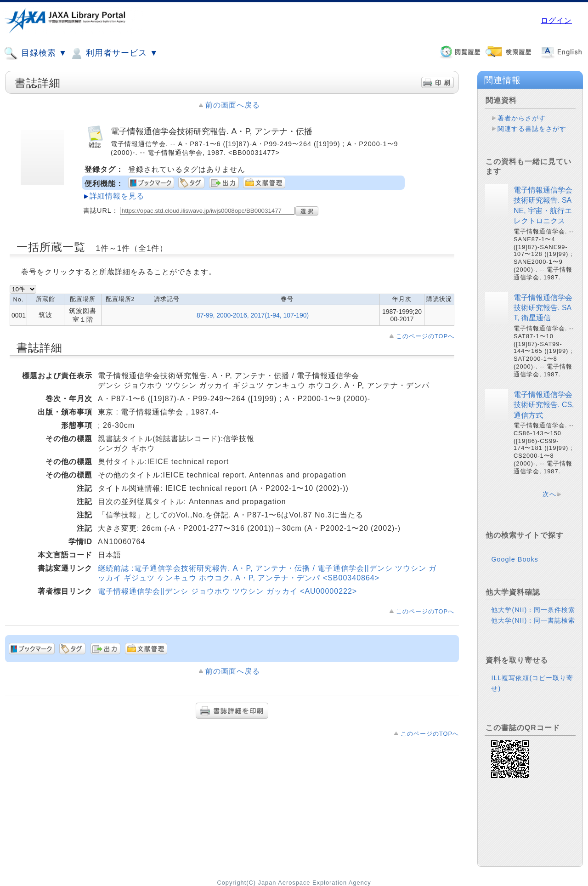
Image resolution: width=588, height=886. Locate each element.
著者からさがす (522, 118)
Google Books (514, 559)
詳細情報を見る (117, 196)
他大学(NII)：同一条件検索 (533, 610)
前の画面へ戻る (233, 105)
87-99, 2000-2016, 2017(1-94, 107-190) (253, 315)
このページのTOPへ (425, 336)
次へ (549, 494)
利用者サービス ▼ (114, 53)
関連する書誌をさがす (532, 129)
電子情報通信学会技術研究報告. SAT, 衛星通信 (543, 308)
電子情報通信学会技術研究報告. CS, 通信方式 (544, 405)
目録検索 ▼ (35, 53)
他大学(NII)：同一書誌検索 (533, 620)
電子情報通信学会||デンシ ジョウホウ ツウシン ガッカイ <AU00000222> (227, 591)
